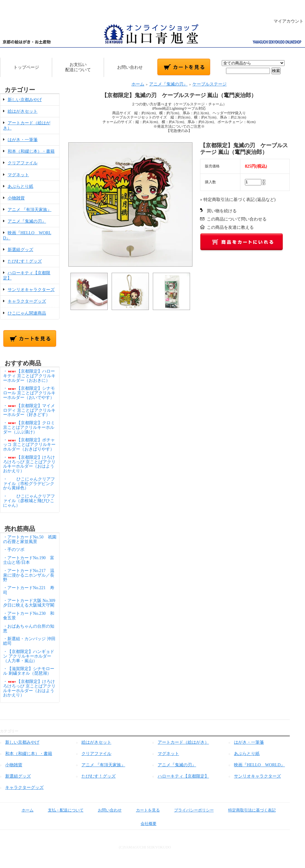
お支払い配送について (78, 67)
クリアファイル (23, 163)
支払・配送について (61, 810)
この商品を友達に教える (230, 227)
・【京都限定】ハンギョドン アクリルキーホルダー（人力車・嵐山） (29, 656)
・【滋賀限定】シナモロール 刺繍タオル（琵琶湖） (29, 671)
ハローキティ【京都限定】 (183, 776)
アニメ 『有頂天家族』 (30, 210)
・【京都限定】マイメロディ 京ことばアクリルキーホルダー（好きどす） (29, 410)
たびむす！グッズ (25, 261)
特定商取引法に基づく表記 (248, 810)
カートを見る (144, 810)
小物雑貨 (16, 198)
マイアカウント (285, 21)
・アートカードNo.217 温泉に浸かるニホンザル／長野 (29, 575)
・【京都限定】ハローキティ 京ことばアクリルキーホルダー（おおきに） (29, 376)
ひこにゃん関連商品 (27, 313)
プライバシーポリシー (190, 810)
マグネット (18, 175)
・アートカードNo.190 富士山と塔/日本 (29, 560)
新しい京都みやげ (25, 100)
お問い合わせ (130, 67)
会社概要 (144, 824)
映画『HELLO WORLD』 (259, 765)
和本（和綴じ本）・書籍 (31, 151)
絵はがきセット (23, 111)
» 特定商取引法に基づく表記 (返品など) (238, 200)
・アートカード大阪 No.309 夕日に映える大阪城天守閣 (31, 603)
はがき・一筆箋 (23, 140)
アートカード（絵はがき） (183, 742)
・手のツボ (14, 550)
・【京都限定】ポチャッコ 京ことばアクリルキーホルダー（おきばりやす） (29, 445)
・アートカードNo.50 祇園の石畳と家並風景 (30, 539)
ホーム (138, 84)
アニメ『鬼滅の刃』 (27, 221)
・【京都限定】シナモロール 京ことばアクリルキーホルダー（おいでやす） (29, 393)
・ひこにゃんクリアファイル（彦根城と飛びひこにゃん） (29, 501)
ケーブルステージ (210, 84)
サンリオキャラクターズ (31, 290)
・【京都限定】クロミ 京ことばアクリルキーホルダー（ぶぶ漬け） (29, 427)
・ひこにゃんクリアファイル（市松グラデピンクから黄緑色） (29, 484)
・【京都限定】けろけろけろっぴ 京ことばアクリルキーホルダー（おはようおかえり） (29, 464)
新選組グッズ (20, 250)
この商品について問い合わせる (237, 219)
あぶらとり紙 (20, 186)
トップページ (26, 67)
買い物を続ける (222, 211)
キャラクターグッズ (27, 301)
